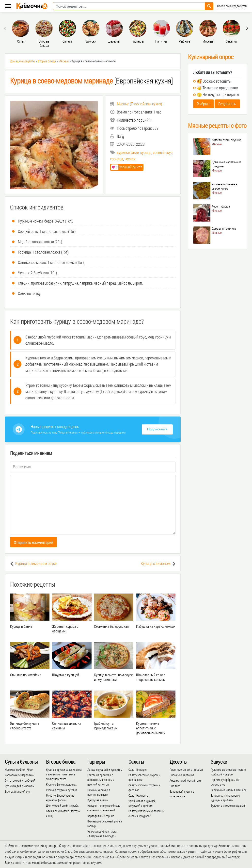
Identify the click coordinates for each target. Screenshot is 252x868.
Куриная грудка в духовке (62, 790)
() (136, 104)
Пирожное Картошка (182, 775)
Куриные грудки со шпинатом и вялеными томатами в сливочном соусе (64, 774)
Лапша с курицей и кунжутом (105, 770)
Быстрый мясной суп (17, 791)
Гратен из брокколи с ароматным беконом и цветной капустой (101, 780)
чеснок (130, 159)
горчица (117, 159)
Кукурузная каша (98, 800)
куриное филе (128, 152)
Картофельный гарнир (101, 816)
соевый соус (163, 152)
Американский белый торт (185, 780)
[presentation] (5, 28)
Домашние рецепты (23, 61)
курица (146, 152)
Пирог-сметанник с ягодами (186, 770)
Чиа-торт (175, 786)
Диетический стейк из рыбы (63, 805)
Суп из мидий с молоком (20, 786)
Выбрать (204, 104)
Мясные (64, 61)
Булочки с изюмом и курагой (228, 805)
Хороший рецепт (126, 167)
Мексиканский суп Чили (19, 770)
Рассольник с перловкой (20, 775)
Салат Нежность (138, 795)
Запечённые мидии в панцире (228, 790)
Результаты (227, 104)
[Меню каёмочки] (8, 7)
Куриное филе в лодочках (61, 784)
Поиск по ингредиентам (232, 6)
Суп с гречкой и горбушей (20, 780)
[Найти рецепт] (209, 6)
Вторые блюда (47, 61)
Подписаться (157, 429)
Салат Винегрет (138, 770)
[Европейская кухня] (92, 81)
